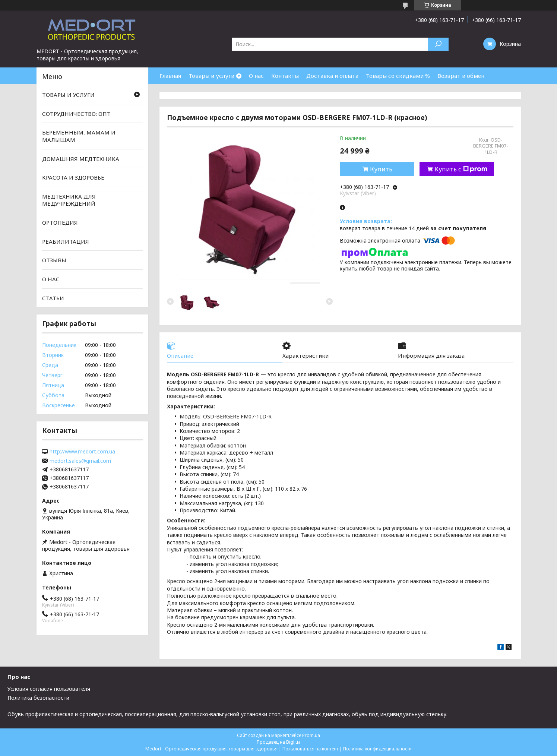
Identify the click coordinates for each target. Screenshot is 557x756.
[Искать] (438, 44)
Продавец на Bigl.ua (279, 742)
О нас (256, 76)
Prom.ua (311, 735)
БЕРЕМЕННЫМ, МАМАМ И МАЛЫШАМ (79, 136)
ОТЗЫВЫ (54, 260)
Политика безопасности (38, 698)
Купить (381, 169)
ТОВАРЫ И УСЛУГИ (68, 95)
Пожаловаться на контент (310, 749)
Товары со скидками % (398, 76)
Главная (170, 76)
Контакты (285, 76)
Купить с (461, 169)
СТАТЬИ (53, 298)
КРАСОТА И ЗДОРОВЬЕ (73, 177)
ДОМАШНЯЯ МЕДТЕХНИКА (81, 158)
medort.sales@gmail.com (80, 461)
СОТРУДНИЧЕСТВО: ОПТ (76, 114)
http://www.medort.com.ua (82, 452)
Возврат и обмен (461, 76)
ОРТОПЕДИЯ (60, 222)
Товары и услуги (211, 76)
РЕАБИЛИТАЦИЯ (66, 241)
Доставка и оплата (332, 76)
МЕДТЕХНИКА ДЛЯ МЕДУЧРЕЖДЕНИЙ (69, 200)
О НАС (51, 279)
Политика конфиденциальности (377, 749)
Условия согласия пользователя (49, 689)
